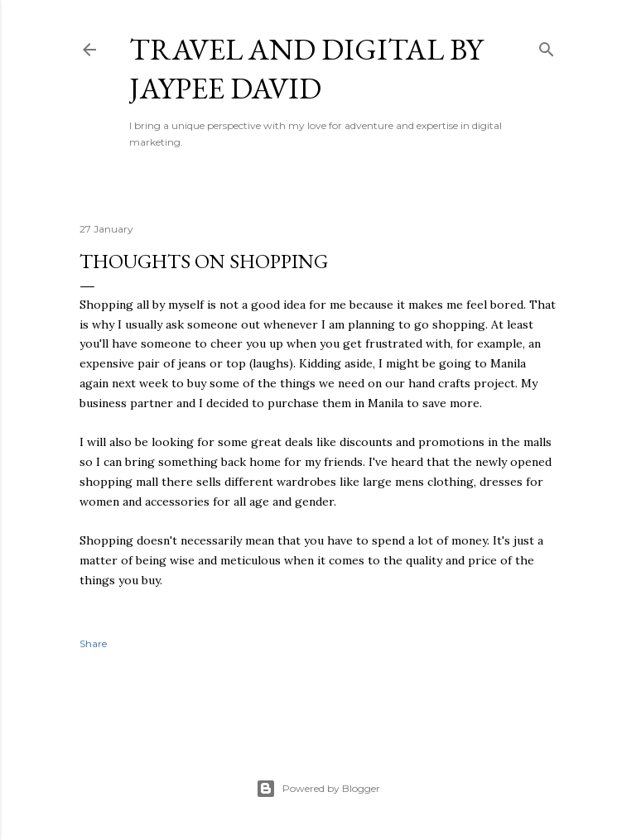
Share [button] (93, 643)
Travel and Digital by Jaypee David (306, 69)
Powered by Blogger (318, 789)
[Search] (547, 46)
